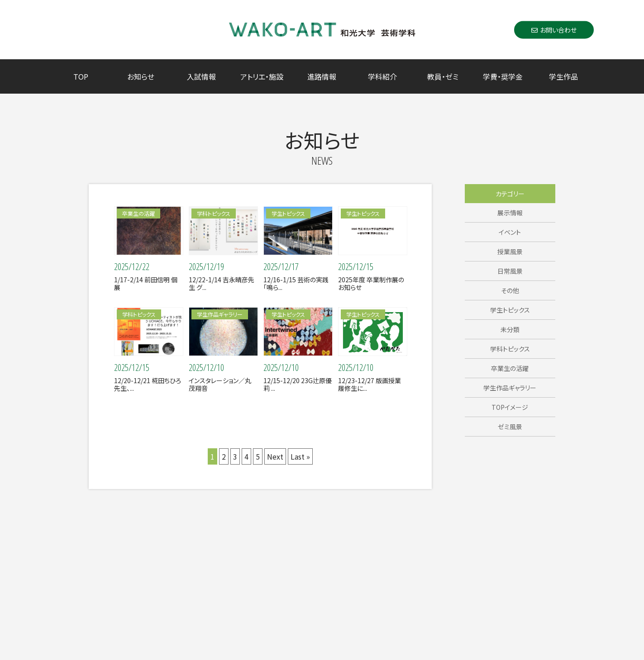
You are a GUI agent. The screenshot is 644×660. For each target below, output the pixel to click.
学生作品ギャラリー (510, 388)
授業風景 (510, 252)
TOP (81, 76)
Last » (300, 456)
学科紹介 (382, 76)
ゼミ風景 (510, 427)
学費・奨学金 (503, 76)
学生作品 (563, 76)
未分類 (510, 329)
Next (275, 456)
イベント (510, 232)
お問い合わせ (554, 29)
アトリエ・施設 (262, 76)
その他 (510, 290)
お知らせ (141, 76)
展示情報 (510, 213)
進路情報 (322, 76)
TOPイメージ (510, 407)
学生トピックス (510, 310)
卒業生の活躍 (510, 368)
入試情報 (201, 76)
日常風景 (510, 271)
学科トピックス (510, 349)
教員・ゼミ (443, 76)
